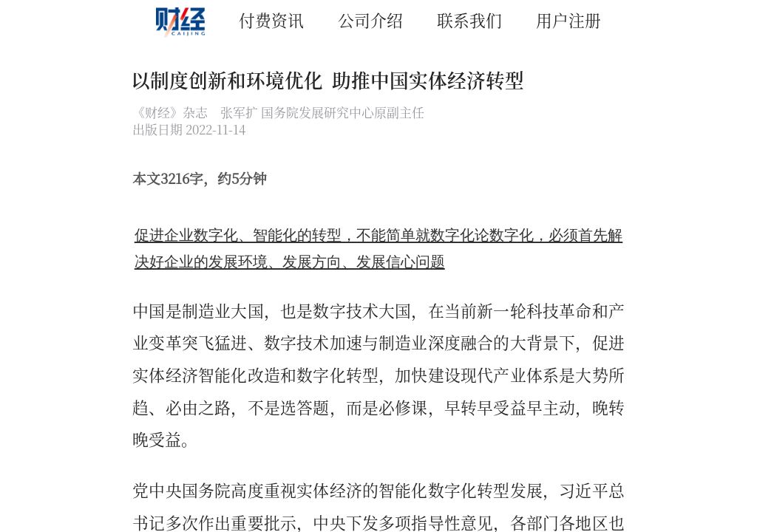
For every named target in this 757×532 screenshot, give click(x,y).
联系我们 (469, 20)
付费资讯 (271, 20)
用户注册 (568, 20)
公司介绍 (370, 20)
